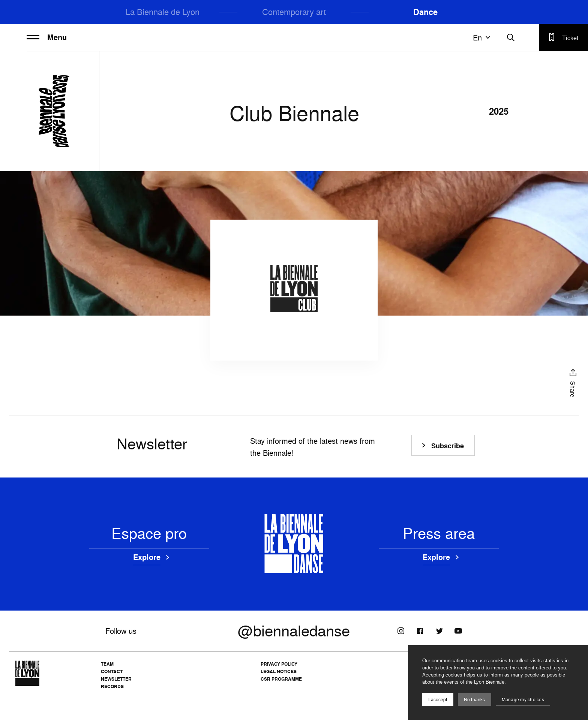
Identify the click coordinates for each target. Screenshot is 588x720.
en (483, 37)
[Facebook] (420, 631)
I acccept (438, 700)
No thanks (475, 700)
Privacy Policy (279, 664)
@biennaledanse (294, 631)
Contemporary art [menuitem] (294, 12)
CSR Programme (281, 679)
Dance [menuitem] (425, 12)
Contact (112, 671)
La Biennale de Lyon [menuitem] (163, 12)
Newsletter (116, 679)
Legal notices (279, 671)
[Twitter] (439, 631)
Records (112, 686)
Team (107, 664)
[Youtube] (458, 631)
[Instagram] (401, 631)
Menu (47, 37)
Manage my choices (523, 700)
